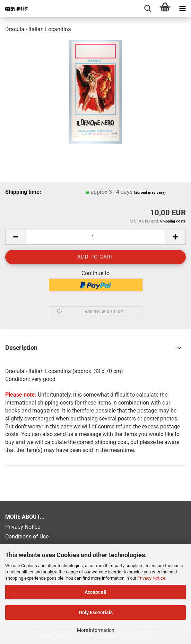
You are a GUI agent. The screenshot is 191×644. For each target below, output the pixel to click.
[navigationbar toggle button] (182, 9)
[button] (16, 237)
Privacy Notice (151, 578)
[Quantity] (95, 237)
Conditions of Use (27, 537)
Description (21, 348)
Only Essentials (96, 613)
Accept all (95, 592)
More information (96, 630)
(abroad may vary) (150, 193)
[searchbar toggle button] (148, 9)
